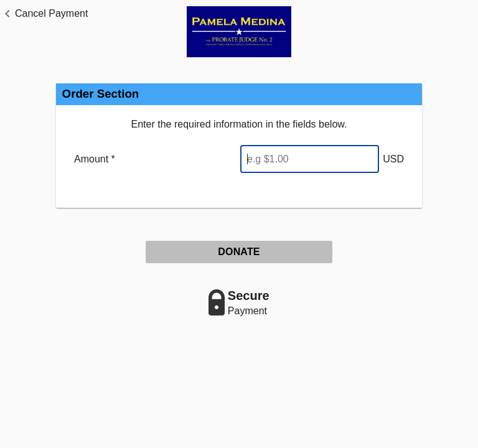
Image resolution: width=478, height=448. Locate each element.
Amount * (95, 159)
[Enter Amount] (310, 159)
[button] (44, 14)
